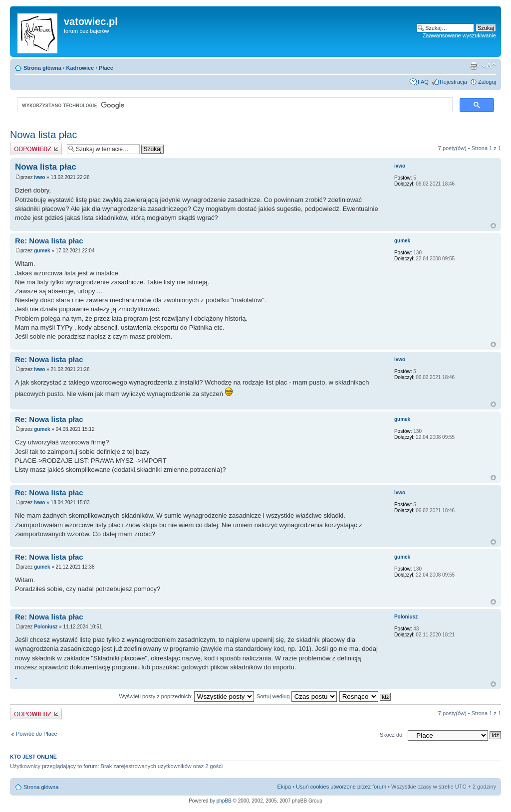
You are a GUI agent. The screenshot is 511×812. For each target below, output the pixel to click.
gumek (42, 251)
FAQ (423, 82)
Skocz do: (392, 735)
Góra (493, 226)
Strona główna (42, 68)
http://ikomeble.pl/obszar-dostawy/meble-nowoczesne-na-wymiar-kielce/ (16, 679)
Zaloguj (487, 82)
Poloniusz (46, 627)
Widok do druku (474, 66)
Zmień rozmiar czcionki (489, 66)
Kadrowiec (80, 68)
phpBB (224, 801)
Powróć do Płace (37, 734)
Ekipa (284, 787)
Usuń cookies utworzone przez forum (341, 787)
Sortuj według (297, 696)
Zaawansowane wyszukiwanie (459, 35)
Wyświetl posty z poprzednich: (187, 696)
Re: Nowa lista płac (49, 241)
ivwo (39, 177)
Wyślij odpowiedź (36, 149)
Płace (106, 68)
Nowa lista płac (44, 135)
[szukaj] (234, 105)
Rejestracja (453, 82)
